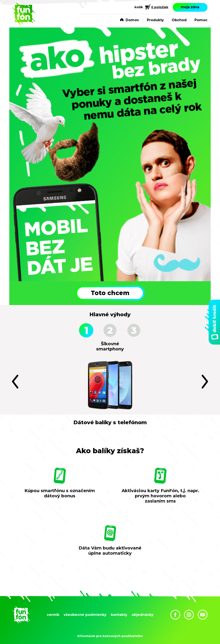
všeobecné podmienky (85, 615)
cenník (53, 615)
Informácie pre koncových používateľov (110, 636)
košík (139, 7)
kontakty (119, 615)
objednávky (143, 615)
